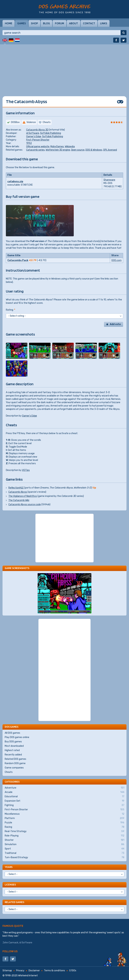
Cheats (9, 772)
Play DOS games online (17, 737)
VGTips (26, 470)
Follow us (10, 951)
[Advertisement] (64, 68)
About (73, 23)
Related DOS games (15, 759)
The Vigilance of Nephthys (23, 496)
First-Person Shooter (38, 140)
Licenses (10, 885)
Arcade (64, 792)
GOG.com (116, 260)
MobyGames (57, 147)
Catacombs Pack (18, 260)
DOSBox (15, 122)
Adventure (64, 788)
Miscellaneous (64, 814)
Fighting (64, 805)
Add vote (115, 324)
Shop (34, 23)
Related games (14, 902)
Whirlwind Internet (28, 976)
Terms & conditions (55, 971)
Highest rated (12, 750)
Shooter (64, 840)
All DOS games (12, 733)
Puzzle (64, 823)
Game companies (14, 768)
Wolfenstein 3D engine (58, 150)
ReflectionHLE (16, 488)
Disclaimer (34, 971)
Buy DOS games (13, 742)
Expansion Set (64, 801)
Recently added (13, 755)
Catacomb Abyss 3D (37, 130)
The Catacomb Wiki (19, 500)
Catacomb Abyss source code (25, 504)
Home (9, 23)
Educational (64, 797)
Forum (59, 23)
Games (22, 23)
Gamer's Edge (34, 136)
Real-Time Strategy (64, 831)
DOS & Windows (94, 150)
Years (9, 867)
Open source (78, 150)
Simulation (64, 844)
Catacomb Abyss (18, 492)
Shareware (109, 180)
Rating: (10, 310)
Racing (64, 827)
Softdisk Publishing (51, 133)
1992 (29, 143)
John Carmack (10, 943)
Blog (46, 23)
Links (104, 23)
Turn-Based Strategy (64, 857)
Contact (89, 23)
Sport (64, 849)
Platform (64, 818)
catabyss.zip (15, 181)
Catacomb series (35, 150)
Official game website (38, 147)
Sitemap (7, 971)
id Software (33, 133)
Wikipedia (70, 147)
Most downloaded (14, 746)
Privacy (20, 971)
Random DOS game (15, 763)
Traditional (64, 853)
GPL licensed (110, 150)
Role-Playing (64, 836)
